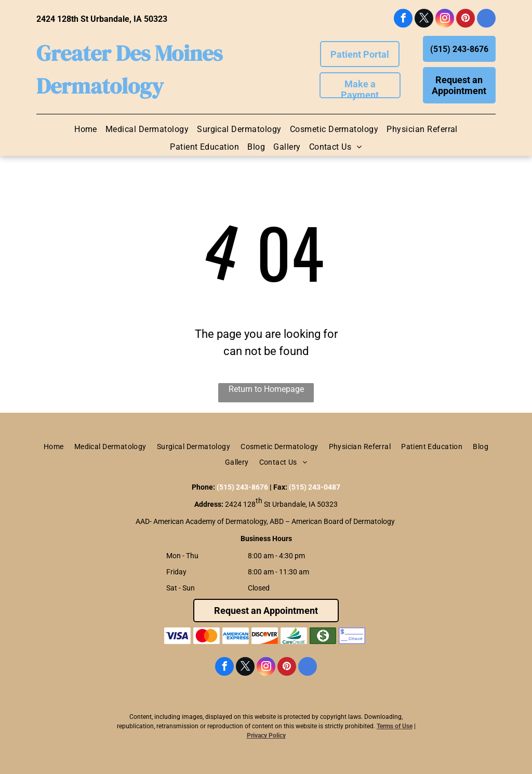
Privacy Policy (266, 736)
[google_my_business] (486, 19)
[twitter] (424, 19)
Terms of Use (395, 726)
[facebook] (403, 19)
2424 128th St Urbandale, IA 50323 (102, 19)
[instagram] (445, 19)
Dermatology (100, 86)
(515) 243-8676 (242, 487)
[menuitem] (86, 129)
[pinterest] (465, 19)
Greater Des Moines (129, 53)
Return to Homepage (266, 389)
